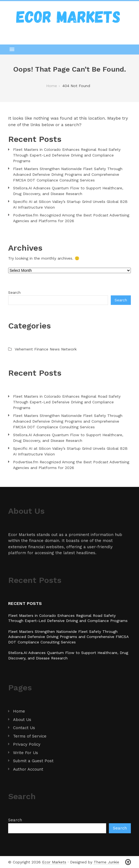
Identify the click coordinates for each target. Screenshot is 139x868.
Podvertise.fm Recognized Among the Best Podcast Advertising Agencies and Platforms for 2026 (71, 218)
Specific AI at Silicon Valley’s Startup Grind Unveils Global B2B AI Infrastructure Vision (70, 204)
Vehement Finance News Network (46, 349)
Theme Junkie (106, 862)
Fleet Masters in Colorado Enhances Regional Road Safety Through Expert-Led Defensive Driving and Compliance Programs (67, 155)
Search (14, 292)
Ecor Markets (54, 862)
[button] (69, 49)
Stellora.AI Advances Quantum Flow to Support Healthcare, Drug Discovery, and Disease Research (68, 191)
